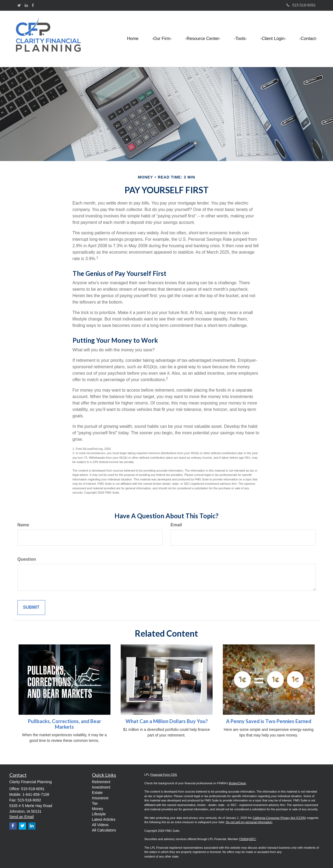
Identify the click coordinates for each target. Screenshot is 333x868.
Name (23, 525)
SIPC (252, 839)
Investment (101, 787)
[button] (162, 39)
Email (176, 525)
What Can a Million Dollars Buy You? (167, 721)
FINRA (244, 839)
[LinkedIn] (26, 5)
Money (98, 809)
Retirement (101, 782)
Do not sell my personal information (249, 822)
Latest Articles (104, 819)
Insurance (100, 798)
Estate (97, 793)
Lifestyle (99, 814)
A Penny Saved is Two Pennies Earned (269, 721)
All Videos (100, 825)
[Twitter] (19, 5)
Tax (95, 803)
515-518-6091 (301, 5)
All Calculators (104, 830)
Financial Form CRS (164, 775)
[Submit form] (31, 608)
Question (27, 559)
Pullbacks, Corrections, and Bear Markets (65, 724)
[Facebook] (33, 5)
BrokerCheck (238, 783)
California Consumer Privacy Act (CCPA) (279, 818)
